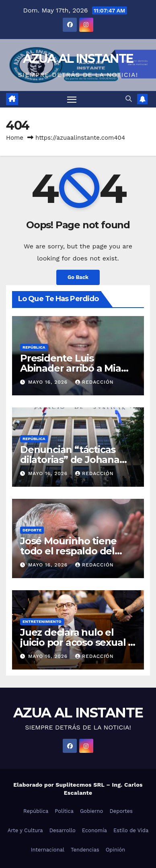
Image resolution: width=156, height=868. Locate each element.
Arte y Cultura (25, 830)
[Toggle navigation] (72, 99)
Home (15, 138)
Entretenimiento (42, 621)
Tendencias (85, 850)
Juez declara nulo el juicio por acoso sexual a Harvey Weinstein (77, 642)
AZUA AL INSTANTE (78, 59)
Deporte (32, 530)
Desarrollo (63, 830)
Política (64, 811)
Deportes (121, 811)
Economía (94, 830)
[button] (129, 99)
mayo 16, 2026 (49, 382)
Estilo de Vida (131, 830)
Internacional (48, 850)
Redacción (94, 382)
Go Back (78, 277)
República (34, 347)
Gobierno (91, 811)
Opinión (116, 850)
